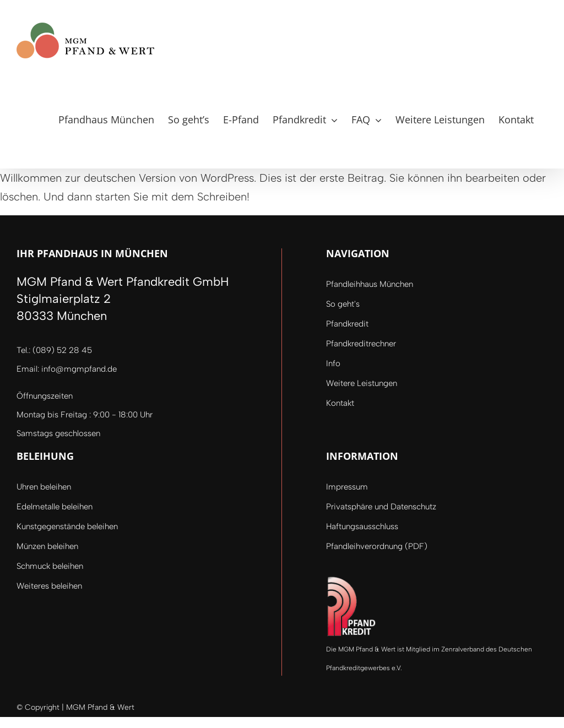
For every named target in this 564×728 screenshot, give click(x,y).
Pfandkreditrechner (361, 344)
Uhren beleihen (44, 487)
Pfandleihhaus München (370, 284)
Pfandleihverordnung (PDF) (377, 546)
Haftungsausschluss (362, 526)
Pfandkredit (347, 324)
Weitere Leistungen (362, 383)
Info (333, 363)
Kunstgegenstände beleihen (67, 526)
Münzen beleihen (47, 546)
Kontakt (340, 403)
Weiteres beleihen (49, 586)
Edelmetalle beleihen (55, 507)
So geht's (343, 304)
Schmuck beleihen (50, 566)
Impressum (347, 487)
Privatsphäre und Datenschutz (381, 507)
